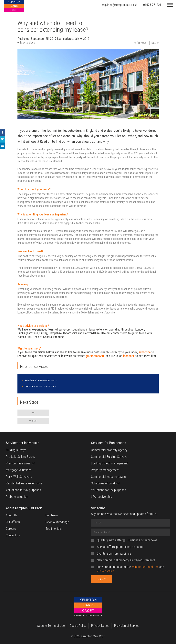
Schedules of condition (106, 483)
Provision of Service (127, 626)
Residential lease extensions (41, 380)
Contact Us (13, 535)
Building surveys (16, 450)
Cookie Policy (78, 626)
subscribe (145, 352)
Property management (105, 470)
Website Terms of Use (51, 626)
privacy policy (105, 571)
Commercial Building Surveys (109, 457)
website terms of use (145, 567)
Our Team (52, 515)
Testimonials (54, 529)
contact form (119, 333)
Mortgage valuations (19, 470)
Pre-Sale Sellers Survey (21, 457)
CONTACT (33, 421)
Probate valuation (17, 497)
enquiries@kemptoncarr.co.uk (119, 5)
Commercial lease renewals (40, 386)
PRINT (33, 413)
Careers (11, 529)
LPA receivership (102, 497)
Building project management (109, 463)
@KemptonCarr (95, 356)
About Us (12, 515)
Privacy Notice (100, 626)
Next (155, 43)
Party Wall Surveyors (19, 477)
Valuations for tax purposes (23, 490)
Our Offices (13, 522)
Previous (140, 43)
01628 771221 (152, 5)
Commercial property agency (109, 450)
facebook (129, 356)
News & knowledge (57, 522)
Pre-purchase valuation (21, 463)
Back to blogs (26, 43)
